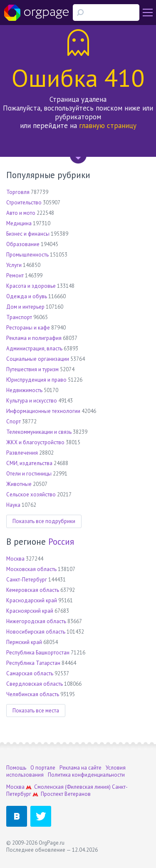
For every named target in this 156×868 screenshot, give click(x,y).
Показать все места (36, 711)
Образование (23, 244)
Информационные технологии (43, 411)
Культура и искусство (32, 401)
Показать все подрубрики (44, 521)
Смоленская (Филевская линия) (72, 787)
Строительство (24, 203)
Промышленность (27, 255)
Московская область (31, 569)
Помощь (16, 768)
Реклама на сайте (80, 768)
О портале (43, 768)
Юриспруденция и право (36, 380)
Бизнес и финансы (28, 234)
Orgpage (36, 13)
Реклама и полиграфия (34, 338)
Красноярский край (30, 611)
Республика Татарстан (33, 663)
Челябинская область (33, 694)
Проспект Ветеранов (66, 794)
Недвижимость (24, 390)
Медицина (19, 223)
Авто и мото (21, 213)
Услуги (14, 265)
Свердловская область (35, 684)
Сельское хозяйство (31, 494)
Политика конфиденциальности (86, 775)
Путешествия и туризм (32, 369)
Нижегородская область (36, 621)
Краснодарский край (32, 600)
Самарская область (30, 673)
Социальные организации (38, 359)
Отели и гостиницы (29, 474)
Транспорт (19, 317)
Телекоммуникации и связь (39, 432)
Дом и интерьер (25, 307)
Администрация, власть (34, 348)
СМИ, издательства (29, 463)
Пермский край (24, 642)
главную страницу (108, 126)
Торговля (18, 192)
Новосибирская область (36, 632)
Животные (19, 484)
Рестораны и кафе (28, 328)
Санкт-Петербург (27, 580)
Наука (13, 505)
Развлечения (22, 453)
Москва (15, 559)
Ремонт (15, 275)
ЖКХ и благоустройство (35, 442)
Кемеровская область (33, 590)
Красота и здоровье (31, 286)
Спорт (14, 421)
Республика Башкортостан (38, 653)
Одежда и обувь (27, 296)
